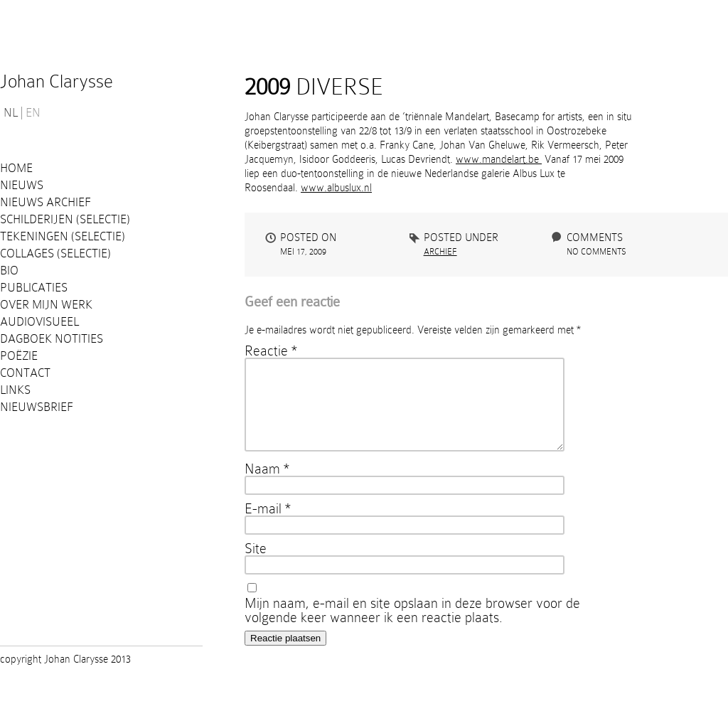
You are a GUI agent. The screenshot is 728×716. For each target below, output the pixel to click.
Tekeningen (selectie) (63, 236)
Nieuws (22, 185)
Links (15, 390)
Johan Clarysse (57, 81)
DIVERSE (314, 87)
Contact (25, 373)
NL (11, 113)
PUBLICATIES (34, 288)
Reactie (271, 351)
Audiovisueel (39, 322)
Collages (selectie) (55, 253)
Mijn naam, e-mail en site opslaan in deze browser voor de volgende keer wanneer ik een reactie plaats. (412, 627)
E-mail (268, 525)
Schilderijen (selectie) (65, 219)
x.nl (364, 188)
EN (33, 113)
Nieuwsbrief (37, 407)
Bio (9, 271)
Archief (440, 252)
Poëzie (19, 356)
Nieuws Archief (45, 202)
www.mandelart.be (499, 159)
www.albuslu (328, 188)
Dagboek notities (52, 339)
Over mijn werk (46, 305)
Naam (267, 486)
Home (16, 168)
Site (256, 565)
